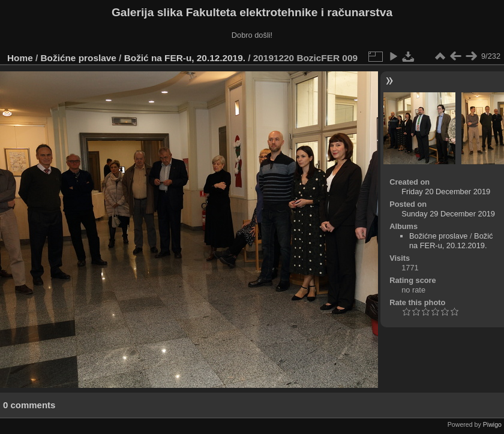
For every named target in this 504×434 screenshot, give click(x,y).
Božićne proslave (79, 58)
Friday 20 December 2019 (446, 192)
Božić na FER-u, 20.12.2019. (185, 58)
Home (20, 58)
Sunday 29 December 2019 (448, 214)
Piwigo (492, 424)
